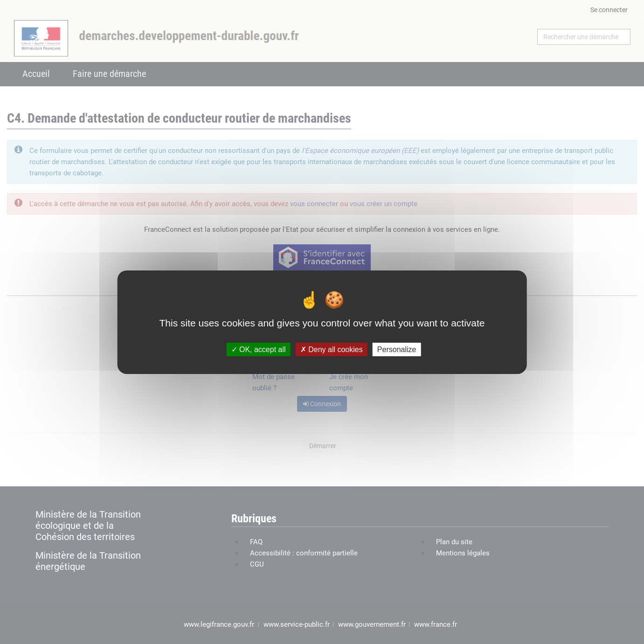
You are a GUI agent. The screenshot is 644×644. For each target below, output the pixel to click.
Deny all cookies (332, 349)
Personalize (397, 349)
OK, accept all (259, 349)
